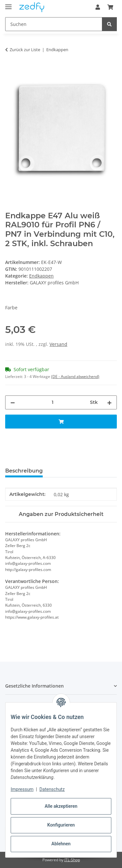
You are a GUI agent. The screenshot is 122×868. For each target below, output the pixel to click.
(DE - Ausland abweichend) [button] (75, 377)
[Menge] (52, 402)
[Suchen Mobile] (54, 24)
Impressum (22, 789)
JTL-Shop (72, 860)
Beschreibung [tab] (24, 471)
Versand (58, 344)
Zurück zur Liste (25, 50)
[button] (98, 7)
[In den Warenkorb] (10, 70)
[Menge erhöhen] (109, 402)
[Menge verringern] (13, 402)
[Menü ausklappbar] (8, 4)
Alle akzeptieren (61, 806)
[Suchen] (109, 24)
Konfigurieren (61, 825)
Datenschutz (52, 789)
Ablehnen (61, 844)
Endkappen (41, 276)
